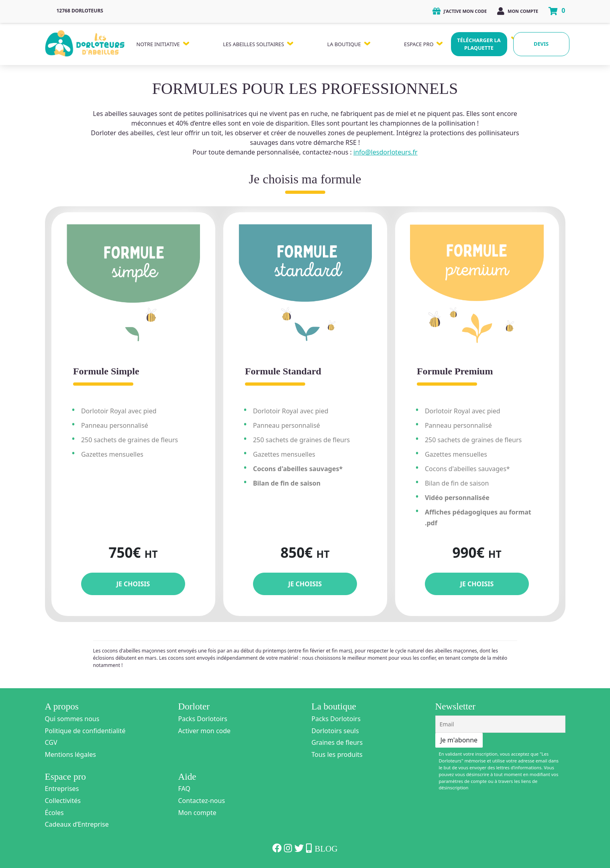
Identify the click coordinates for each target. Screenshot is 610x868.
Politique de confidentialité (85, 731)
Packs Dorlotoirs (203, 719)
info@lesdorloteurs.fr (386, 152)
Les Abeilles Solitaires (253, 44)
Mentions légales (71, 754)
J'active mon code (460, 11)
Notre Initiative (158, 44)
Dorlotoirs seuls (335, 731)
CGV (51, 742)
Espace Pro (419, 44)
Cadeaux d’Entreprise (77, 824)
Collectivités (63, 801)
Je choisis (133, 584)
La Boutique (344, 44)
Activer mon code (205, 731)
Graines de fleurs (337, 742)
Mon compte (518, 11)
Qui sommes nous (72, 719)
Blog (326, 849)
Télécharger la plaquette (479, 44)
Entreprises (62, 789)
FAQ (184, 789)
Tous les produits (337, 754)
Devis (541, 44)
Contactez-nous (202, 801)
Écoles (54, 813)
